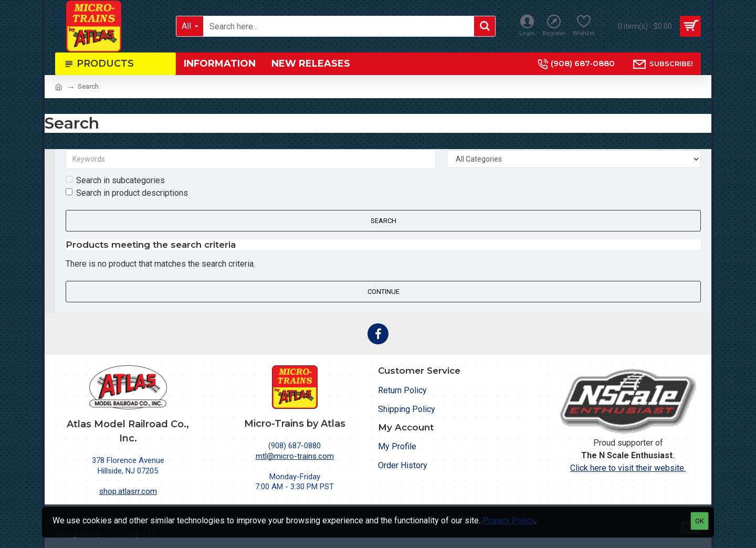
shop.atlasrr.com (128, 491)
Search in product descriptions (127, 193)
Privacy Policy (509, 520)
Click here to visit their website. (628, 468)
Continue (384, 292)
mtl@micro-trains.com (295, 456)
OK (700, 521)
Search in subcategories (115, 180)
